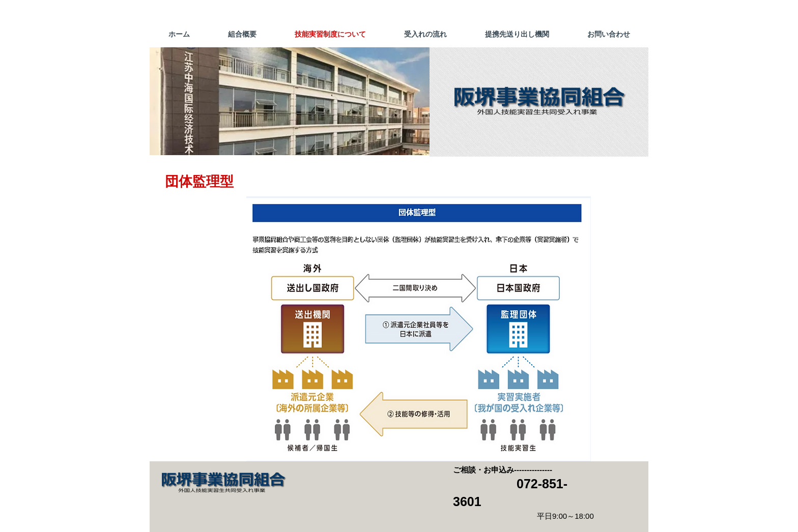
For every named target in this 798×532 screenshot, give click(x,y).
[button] (290, 101)
